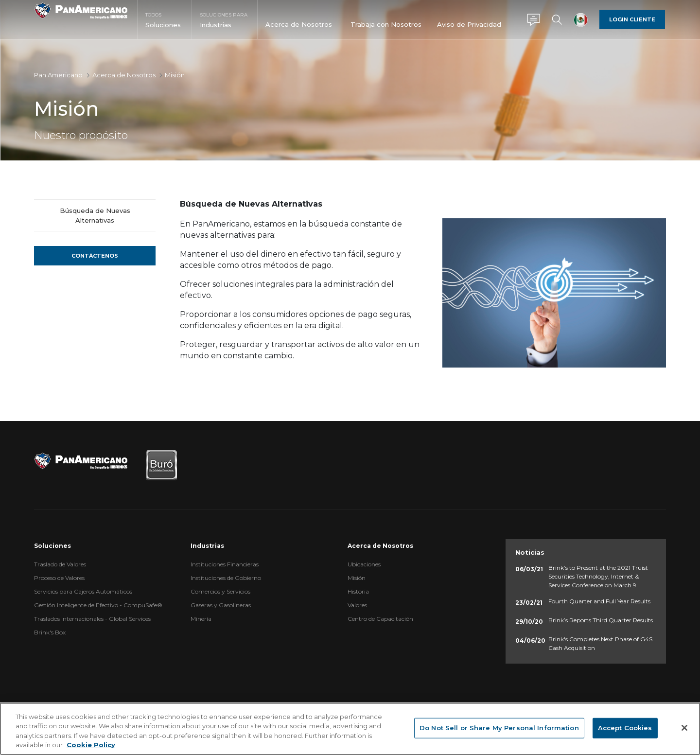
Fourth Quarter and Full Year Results (599, 601)
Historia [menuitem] (358, 591)
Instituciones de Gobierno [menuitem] (226, 578)
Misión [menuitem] (357, 578)
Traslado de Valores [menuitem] (60, 564)
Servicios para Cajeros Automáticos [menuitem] (83, 591)
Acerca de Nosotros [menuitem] (380, 546)
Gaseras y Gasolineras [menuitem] (221, 605)
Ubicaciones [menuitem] (364, 564)
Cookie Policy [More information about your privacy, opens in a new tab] (91, 745)
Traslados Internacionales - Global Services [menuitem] (92, 619)
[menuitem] (165, 29)
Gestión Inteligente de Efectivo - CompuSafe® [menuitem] (98, 605)
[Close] (684, 728)
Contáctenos (95, 256)
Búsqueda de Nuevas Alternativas (95, 215)
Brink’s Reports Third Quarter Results (601, 620)
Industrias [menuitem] (207, 546)
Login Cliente (632, 19)
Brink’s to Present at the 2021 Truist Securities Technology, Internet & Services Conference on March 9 (598, 576)
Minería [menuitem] (201, 619)
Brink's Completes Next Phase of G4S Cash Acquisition (600, 643)
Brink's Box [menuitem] (50, 632)
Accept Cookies (625, 728)
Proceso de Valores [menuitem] (59, 578)
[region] (350, 729)
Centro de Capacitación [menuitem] (380, 619)
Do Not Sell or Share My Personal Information (499, 728)
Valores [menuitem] (357, 605)
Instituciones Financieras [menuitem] (225, 564)
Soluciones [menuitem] (52, 546)
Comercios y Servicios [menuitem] (220, 591)
